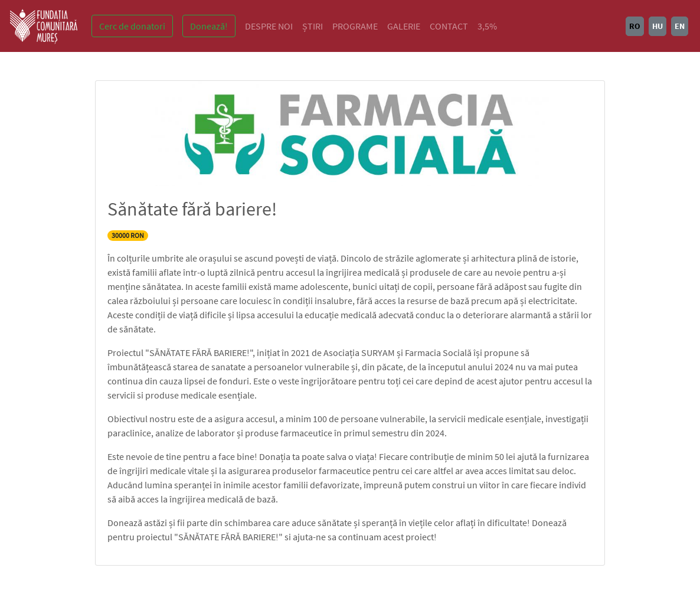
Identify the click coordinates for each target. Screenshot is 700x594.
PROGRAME (355, 26)
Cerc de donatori (132, 26)
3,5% (487, 26)
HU (658, 26)
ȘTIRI (313, 26)
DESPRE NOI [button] (269, 26)
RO (635, 26)
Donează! (209, 26)
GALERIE (404, 26)
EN (680, 26)
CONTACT (449, 26)
